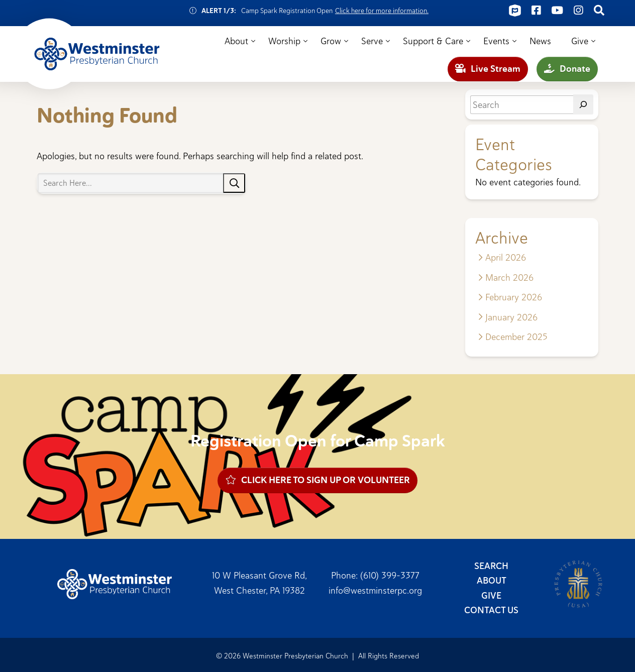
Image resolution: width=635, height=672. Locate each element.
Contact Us (491, 610)
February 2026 (514, 297)
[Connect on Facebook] (536, 11)
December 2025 (516, 337)
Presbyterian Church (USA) (578, 584)
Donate (567, 69)
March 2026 (509, 277)
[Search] (583, 104)
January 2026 (511, 317)
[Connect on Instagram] (578, 11)
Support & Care (433, 41)
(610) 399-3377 (390, 575)
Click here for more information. (382, 11)
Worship (284, 41)
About (236, 41)
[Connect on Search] (599, 11)
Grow (331, 41)
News (540, 41)
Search (491, 566)
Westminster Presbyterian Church (97, 54)
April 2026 (506, 257)
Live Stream (488, 69)
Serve (372, 41)
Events (496, 41)
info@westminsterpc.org (375, 590)
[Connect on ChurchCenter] (515, 11)
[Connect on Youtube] (557, 11)
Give (580, 41)
